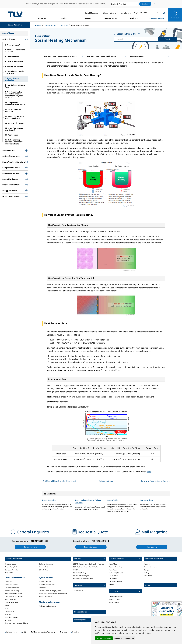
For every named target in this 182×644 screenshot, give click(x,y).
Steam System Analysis (81, 576)
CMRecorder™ (114, 576)
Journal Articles (146, 500)
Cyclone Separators (11, 602)
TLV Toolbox (113, 579)
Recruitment (148, 576)
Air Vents (8, 614)
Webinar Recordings (115, 567)
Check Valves (9, 611)
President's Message (151, 567)
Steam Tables (113, 500)
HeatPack (42, 588)
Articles (111, 585)
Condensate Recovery (12, 588)
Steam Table (113, 570)
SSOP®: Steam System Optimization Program (88, 564)
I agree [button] (99, 638)
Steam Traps (9, 582)
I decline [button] (108, 638)
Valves (7, 608)
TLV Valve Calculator (116, 582)
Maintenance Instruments (48, 606)
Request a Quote (114, 599)
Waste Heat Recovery (12, 591)
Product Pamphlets (11, 567)
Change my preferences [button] (124, 638)
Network (147, 564)
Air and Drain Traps (11, 617)
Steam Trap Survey (80, 573)
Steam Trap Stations (12, 585)
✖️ (179, 604)
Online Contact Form (116, 597)
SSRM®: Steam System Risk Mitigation (86, 567)
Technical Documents (46, 564)
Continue (145, 4)
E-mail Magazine (49, 500)
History (147, 573)
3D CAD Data (44, 570)
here (149, 472)
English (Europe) (141, 13)
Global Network (114, 603)
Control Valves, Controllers (14, 596)
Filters (7, 605)
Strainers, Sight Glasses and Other (16, 623)
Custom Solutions (45, 582)
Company (147, 570)
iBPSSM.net (77, 570)
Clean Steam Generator (47, 585)
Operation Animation (12, 570)
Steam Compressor (46, 596)
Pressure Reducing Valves (13, 594)
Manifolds (8, 620)
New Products (44, 567)
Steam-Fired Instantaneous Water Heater (53, 594)
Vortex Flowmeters (11, 599)
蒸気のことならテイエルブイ (15, 14)
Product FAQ (9, 573)
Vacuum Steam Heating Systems (50, 591)
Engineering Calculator (116, 573)
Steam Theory (113, 564)
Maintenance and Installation (83, 579)
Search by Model (10, 564)
